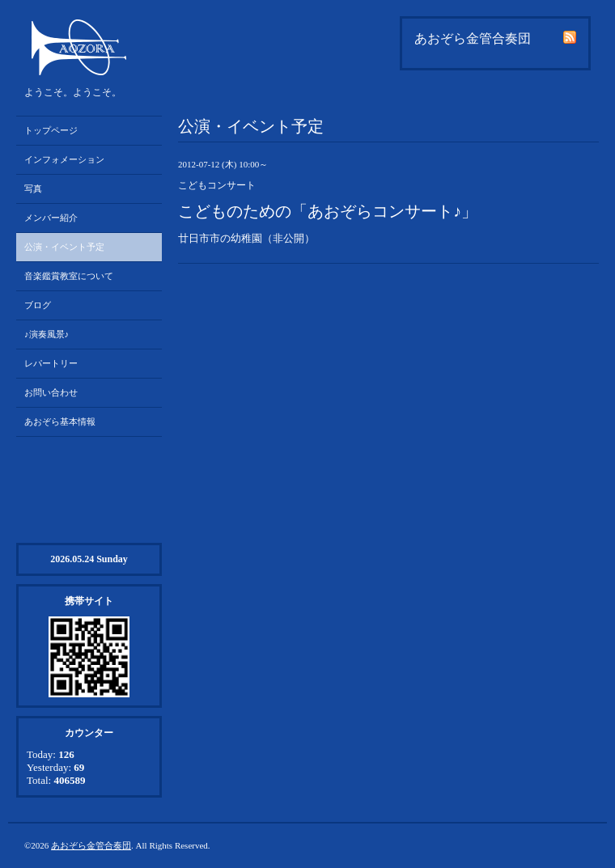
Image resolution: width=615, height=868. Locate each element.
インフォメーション (64, 159)
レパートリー (51, 363)
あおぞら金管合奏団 (91, 845)
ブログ (38, 305)
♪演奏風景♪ (47, 334)
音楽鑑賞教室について (69, 276)
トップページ (51, 130)
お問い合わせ (51, 392)
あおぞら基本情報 (60, 421)
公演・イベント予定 (64, 247)
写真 (33, 188)
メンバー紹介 (51, 218)
